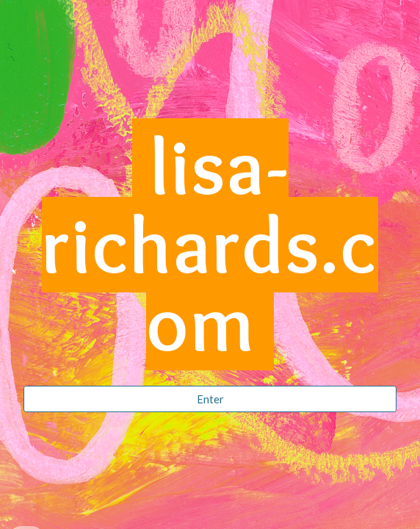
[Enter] (210, 399)
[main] (210, 251)
